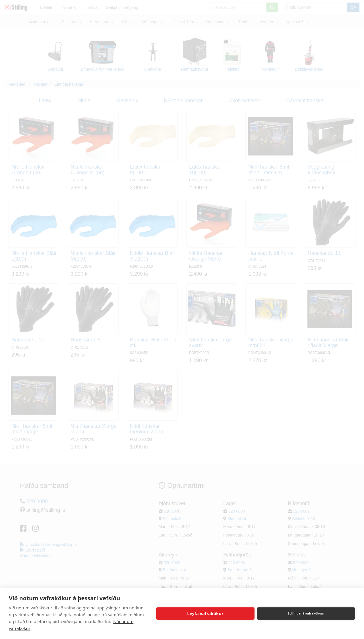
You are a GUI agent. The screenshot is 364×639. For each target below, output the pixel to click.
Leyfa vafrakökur (205, 613)
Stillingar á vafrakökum (306, 613)
